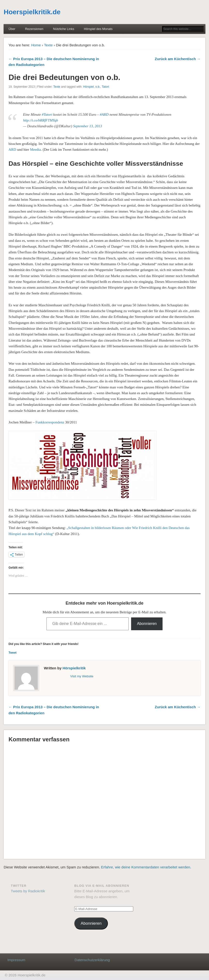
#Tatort (47, 114)
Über (12, 29)
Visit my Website (82, 676)
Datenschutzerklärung (92, 960)
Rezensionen (34, 29)
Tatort (105, 87)
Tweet (12, 653)
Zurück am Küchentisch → (178, 59)
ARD (12, 150)
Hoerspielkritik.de (32, 12)
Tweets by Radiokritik (28, 891)
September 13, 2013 (88, 126)
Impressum (16, 960)
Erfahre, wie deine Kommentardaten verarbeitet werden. (146, 867)
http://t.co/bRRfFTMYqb (41, 120)
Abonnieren (147, 624)
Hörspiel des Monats (98, 29)
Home (36, 45)
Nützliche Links (63, 29)
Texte (48, 45)
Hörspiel (89, 87)
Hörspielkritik (74, 668)
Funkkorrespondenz (50, 422)
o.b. (98, 87)
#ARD (104, 114)
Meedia (35, 150)
